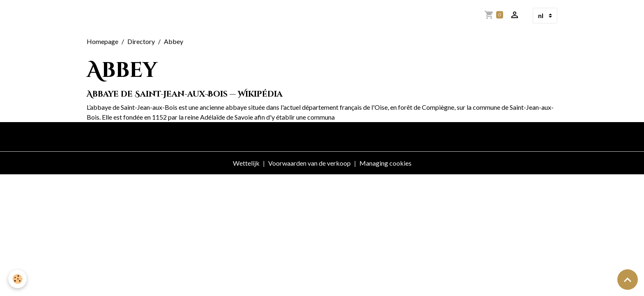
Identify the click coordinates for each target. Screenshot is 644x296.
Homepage (102, 41)
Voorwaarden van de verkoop (309, 163)
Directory (141, 41)
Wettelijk (246, 163)
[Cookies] (17, 279)
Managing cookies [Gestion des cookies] (385, 163)
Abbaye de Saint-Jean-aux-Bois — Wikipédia (185, 94)
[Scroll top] (628, 280)
